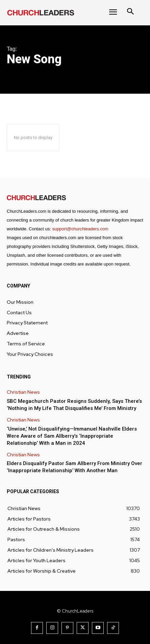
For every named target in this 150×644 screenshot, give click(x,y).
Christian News (23, 392)
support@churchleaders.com (80, 229)
